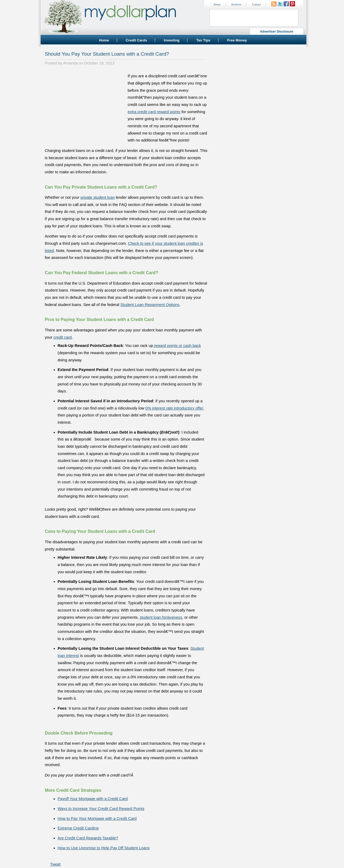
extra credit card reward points (154, 112)
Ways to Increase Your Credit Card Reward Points (101, 809)
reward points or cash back (177, 346)
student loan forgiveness (161, 617)
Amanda (70, 63)
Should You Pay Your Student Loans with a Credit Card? (107, 54)
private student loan (98, 197)
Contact (256, 4)
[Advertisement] (85, 106)
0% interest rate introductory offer (174, 408)
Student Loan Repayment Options (150, 305)
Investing (172, 40)
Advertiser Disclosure (277, 32)
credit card (63, 337)
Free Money (237, 40)
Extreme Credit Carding (78, 828)
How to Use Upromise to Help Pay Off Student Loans (104, 848)
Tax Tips (203, 40)
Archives (236, 4)
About (217, 4)
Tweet (55, 864)
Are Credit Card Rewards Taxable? (88, 838)
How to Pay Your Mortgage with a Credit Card (97, 819)
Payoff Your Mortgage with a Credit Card (93, 799)
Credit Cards (136, 40)
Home (104, 40)
